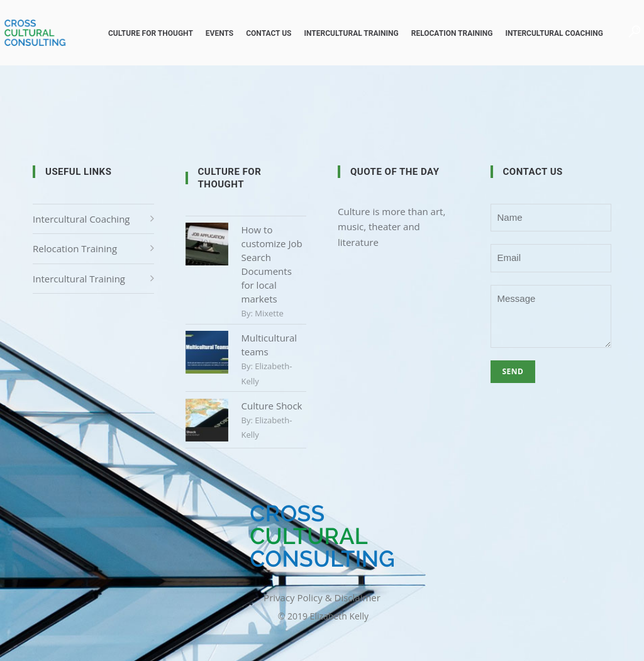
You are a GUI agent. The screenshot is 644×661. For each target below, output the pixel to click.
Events (204, 33)
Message (551, 316)
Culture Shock (272, 406)
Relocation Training (436, 33)
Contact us (253, 33)
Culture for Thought (135, 33)
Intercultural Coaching (538, 33)
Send (513, 371)
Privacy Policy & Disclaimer (322, 597)
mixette (269, 313)
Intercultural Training (335, 33)
